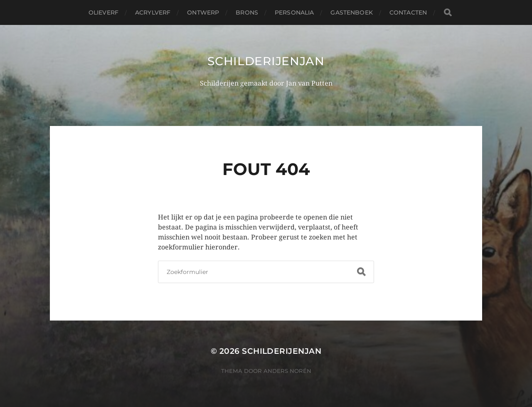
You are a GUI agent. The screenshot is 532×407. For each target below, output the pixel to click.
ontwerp (203, 12)
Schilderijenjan (266, 61)
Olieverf (103, 12)
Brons (247, 12)
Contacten (408, 12)
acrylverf (153, 12)
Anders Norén (287, 371)
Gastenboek (351, 12)
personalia (294, 12)
